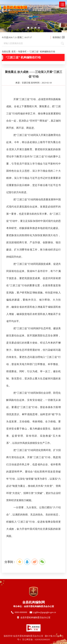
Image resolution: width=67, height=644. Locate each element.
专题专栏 (22, 52)
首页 (14, 52)
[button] (28, 28)
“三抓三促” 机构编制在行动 (42, 52)
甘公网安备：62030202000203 (36, 640)
